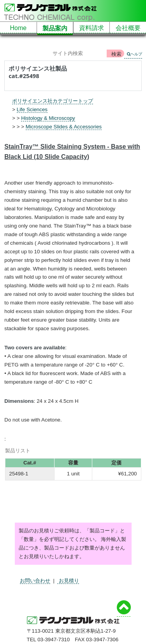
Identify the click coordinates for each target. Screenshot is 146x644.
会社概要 (128, 28)
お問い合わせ (35, 581)
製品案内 (55, 28)
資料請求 (91, 28)
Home (18, 28)
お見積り (68, 581)
